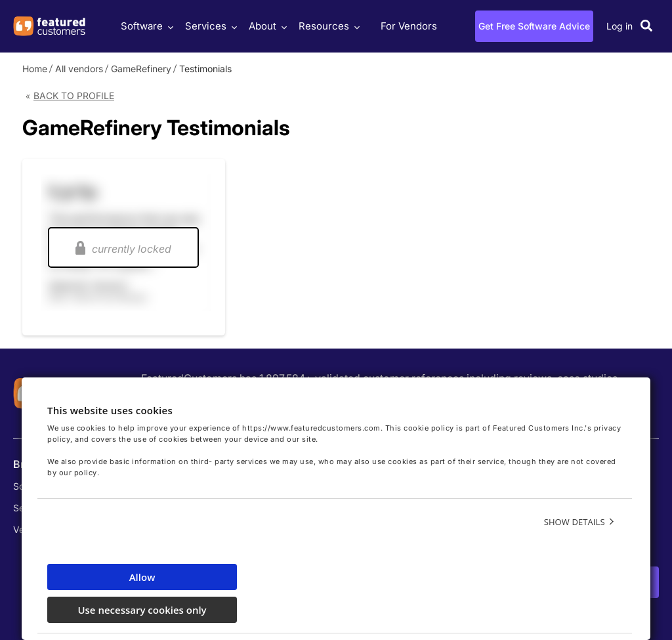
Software (145, 26)
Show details (575, 522)
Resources (327, 26)
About (266, 26)
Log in (619, 26)
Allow (142, 577)
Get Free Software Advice (534, 26)
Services (209, 26)
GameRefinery (141, 69)
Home (35, 69)
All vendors (79, 69)
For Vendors (409, 26)
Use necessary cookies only (142, 610)
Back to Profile (74, 96)
